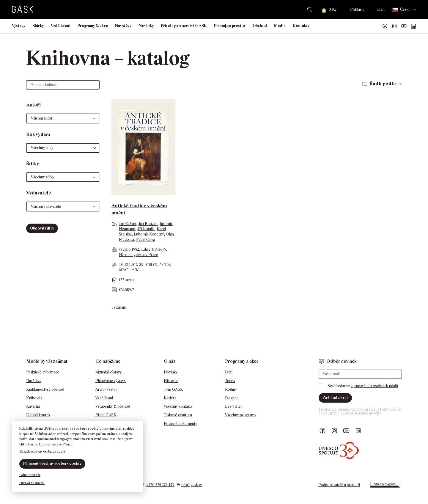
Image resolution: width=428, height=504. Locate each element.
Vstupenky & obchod (113, 406)
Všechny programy (241, 415)
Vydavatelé (39, 193)
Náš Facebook (385, 26)
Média (280, 26)
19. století (128, 264)
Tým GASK (173, 389)
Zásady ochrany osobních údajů (42, 451)
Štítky (33, 164)
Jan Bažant (128, 224)
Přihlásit (357, 9)
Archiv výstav (106, 389)
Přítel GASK (106, 415)
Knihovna (34, 398)
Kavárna (33, 406)
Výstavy (19, 26)
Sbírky (38, 26)
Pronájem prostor (230, 26)
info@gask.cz (192, 485)
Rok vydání (38, 134)
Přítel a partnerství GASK (184, 26)
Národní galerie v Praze (139, 255)
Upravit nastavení (32, 483)
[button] (63, 118)
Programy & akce (93, 26)
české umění (129, 270)
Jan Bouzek (148, 224)
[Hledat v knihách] (63, 85)
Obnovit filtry (42, 228)
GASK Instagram (394, 26)
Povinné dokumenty (180, 424)
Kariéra (170, 398)
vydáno (125, 249)
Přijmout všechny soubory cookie (52, 463)
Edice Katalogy (154, 249)
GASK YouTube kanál (404, 26)
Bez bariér (234, 406)
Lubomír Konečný (149, 234)
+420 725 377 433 (160, 485)
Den (381, 9)
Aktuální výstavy (108, 372)
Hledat (310, 10)
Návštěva (123, 26)
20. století (148, 264)
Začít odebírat (335, 398)
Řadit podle (383, 84)
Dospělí (232, 398)
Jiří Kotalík (146, 229)
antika (165, 264)
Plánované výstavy (111, 381)
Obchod (260, 26)
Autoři (33, 105)
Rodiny (231, 389)
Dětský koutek (38, 415)
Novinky (146, 26)
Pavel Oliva (145, 240)
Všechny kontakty (178, 406)
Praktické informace (43, 372)
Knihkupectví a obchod (45, 389)
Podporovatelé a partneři (339, 485)
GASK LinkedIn (413, 26)
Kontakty (301, 26)
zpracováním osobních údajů (374, 386)
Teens (230, 381)
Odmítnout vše (30, 475)
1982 (135, 249)
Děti (229, 372)
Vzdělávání (61, 26)
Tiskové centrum (178, 415)
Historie (171, 381)
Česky (401, 10)
